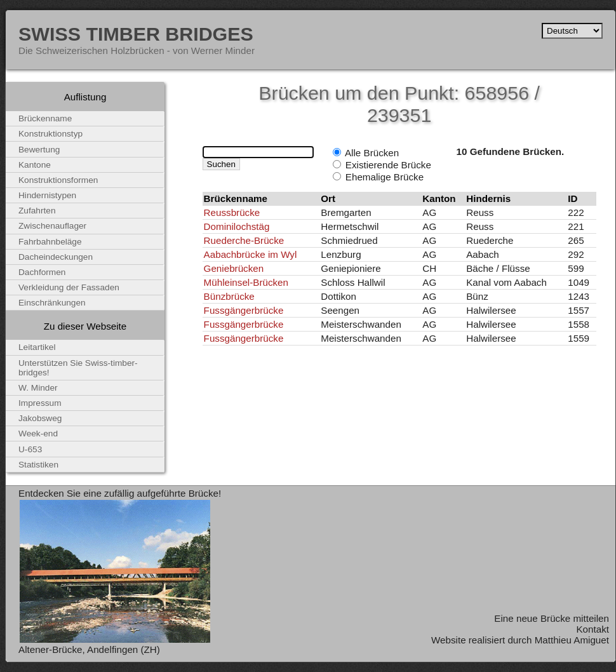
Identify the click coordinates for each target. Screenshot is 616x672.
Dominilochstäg (237, 226)
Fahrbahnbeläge (50, 242)
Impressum (40, 403)
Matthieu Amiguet (572, 640)
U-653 (30, 449)
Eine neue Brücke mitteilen (552, 618)
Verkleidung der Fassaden (69, 287)
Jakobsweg (40, 418)
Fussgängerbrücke (244, 310)
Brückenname (45, 118)
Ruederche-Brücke (244, 240)
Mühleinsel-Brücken (246, 282)
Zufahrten (37, 211)
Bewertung (39, 150)
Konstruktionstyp (50, 134)
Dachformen (42, 272)
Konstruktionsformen (58, 180)
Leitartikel (37, 347)
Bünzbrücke (229, 296)
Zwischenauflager (52, 226)
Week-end (38, 433)
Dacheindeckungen (56, 257)
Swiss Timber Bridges (136, 34)
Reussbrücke (232, 212)
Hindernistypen (47, 195)
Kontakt (593, 629)
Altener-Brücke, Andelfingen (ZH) (89, 649)
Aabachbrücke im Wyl (251, 254)
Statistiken (38, 465)
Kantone (35, 165)
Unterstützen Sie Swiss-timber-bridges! (78, 368)
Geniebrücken (234, 268)
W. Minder (38, 388)
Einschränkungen (52, 303)
